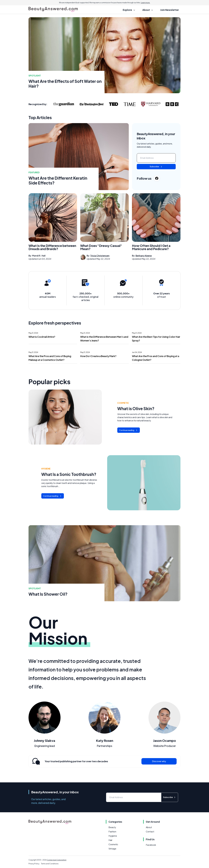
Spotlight (35, 76)
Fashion (112, 832)
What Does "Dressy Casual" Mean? (101, 247)
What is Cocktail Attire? (42, 337)
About (149, 827)
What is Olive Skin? (136, 409)
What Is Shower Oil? (48, 594)
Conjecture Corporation (57, 860)
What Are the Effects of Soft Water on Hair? (65, 84)
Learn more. (145, 3)
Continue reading (129, 430)
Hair (110, 840)
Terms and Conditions (50, 864)
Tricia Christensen (100, 256)
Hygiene (46, 469)
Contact (150, 832)
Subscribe (156, 167)
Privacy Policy (34, 864)
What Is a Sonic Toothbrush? (69, 474)
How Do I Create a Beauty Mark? (98, 356)
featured (34, 172)
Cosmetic (123, 403)
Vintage (112, 849)
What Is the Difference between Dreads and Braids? (52, 247)
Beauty (112, 827)
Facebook (151, 845)
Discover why (159, 761)
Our (59, 630)
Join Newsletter (170, 10)
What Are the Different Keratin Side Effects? (58, 180)
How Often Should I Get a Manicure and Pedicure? (151, 247)
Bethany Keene (144, 256)
